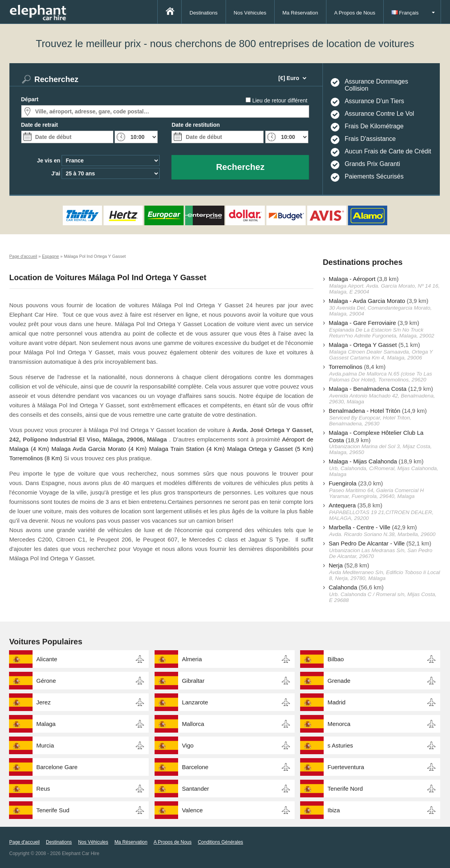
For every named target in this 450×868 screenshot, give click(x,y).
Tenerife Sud (53, 810)
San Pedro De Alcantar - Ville (367, 543)
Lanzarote (195, 702)
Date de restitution (196, 125)
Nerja (336, 565)
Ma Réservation (300, 13)
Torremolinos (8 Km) (36, 458)
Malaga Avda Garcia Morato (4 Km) (99, 449)
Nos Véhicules (250, 13)
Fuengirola (343, 483)
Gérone (46, 681)
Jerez (44, 702)
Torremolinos (346, 367)
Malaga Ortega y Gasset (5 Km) (270, 449)
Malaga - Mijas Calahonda (363, 461)
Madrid (337, 702)
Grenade (339, 681)
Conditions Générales (220, 842)
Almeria (192, 659)
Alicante (47, 659)
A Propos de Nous (355, 13)
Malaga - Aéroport (352, 279)
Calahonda (343, 587)
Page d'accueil (25, 842)
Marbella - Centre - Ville (360, 527)
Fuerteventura (346, 767)
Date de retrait (40, 125)
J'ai (56, 173)
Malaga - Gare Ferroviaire (363, 323)
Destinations (204, 13)
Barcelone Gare (57, 767)
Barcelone (195, 767)
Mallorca (193, 724)
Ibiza (334, 810)
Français (405, 13)
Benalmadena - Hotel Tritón (365, 411)
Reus (43, 789)
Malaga (46, 724)
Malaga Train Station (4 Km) (187, 449)
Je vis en (48, 160)
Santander (196, 789)
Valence (192, 810)
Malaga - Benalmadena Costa (368, 389)
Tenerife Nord (345, 789)
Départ (30, 99)
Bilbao (336, 659)
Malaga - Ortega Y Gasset (363, 345)
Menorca (339, 724)
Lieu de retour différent (280, 100)
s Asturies (340, 745)
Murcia (45, 745)
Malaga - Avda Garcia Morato (367, 301)
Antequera (342, 505)
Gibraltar (193, 681)
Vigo (188, 745)
